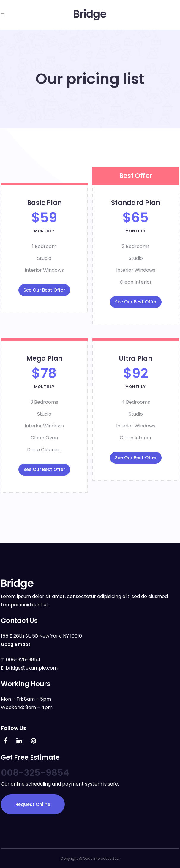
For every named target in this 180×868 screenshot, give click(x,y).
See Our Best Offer (44, 290)
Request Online (33, 804)
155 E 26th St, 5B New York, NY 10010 (41, 636)
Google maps (16, 644)
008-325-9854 (23, 660)
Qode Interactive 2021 (101, 858)
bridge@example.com (32, 668)
